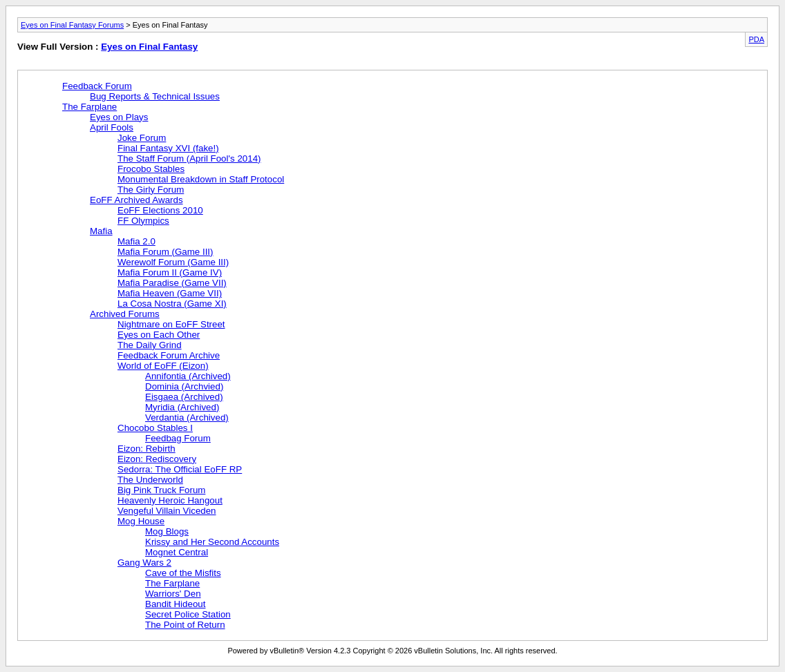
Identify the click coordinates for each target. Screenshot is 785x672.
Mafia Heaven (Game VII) (170, 293)
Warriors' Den (173, 594)
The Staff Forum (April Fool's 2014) (189, 159)
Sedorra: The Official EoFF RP (180, 469)
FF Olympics (143, 221)
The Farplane (89, 107)
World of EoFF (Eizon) (163, 366)
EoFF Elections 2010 (160, 210)
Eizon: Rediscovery (157, 459)
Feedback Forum (97, 86)
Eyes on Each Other (159, 335)
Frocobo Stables (151, 169)
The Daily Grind (150, 345)
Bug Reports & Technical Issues (155, 96)
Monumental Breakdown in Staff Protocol (201, 179)
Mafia (101, 231)
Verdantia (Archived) (187, 417)
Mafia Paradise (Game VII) (172, 283)
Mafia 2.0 (136, 241)
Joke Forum (142, 138)
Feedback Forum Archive (169, 355)
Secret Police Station (188, 614)
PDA (756, 39)
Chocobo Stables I (155, 428)
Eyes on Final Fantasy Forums (72, 25)
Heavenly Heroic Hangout (170, 500)
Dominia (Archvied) (184, 386)
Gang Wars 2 (144, 563)
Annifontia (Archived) (188, 376)
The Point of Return (185, 625)
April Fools (112, 127)
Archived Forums (125, 314)
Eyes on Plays (119, 117)
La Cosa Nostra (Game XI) (172, 304)
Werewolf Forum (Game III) (173, 262)
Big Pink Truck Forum (161, 490)
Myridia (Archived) (182, 407)
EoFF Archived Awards (136, 200)
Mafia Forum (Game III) (165, 252)
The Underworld (150, 480)
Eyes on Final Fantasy (149, 47)
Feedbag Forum (178, 438)
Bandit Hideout (175, 604)
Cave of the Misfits (183, 573)
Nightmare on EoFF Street (171, 324)
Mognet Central (177, 552)
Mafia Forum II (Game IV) (170, 272)
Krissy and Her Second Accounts (212, 542)
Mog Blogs (167, 531)
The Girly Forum (151, 190)
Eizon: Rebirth (146, 449)
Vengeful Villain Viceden (167, 511)
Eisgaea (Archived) (184, 397)
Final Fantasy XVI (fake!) (168, 148)
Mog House (141, 521)
